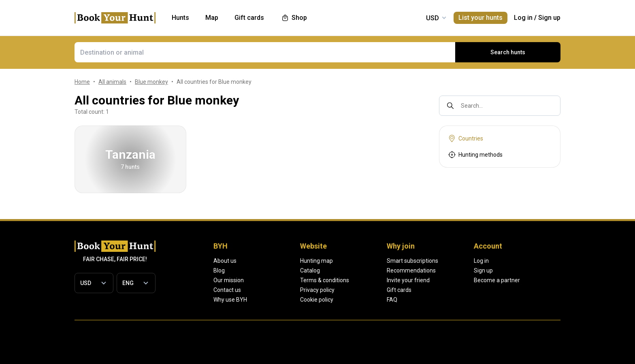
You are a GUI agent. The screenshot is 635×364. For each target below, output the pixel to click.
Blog (219, 270)
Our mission (229, 280)
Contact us (227, 290)
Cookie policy (346, 300)
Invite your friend (466, 280)
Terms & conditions (353, 280)
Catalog (339, 270)
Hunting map (345, 261)
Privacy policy (347, 290)
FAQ (450, 300)
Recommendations (468, 270)
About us (225, 261)
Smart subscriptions (470, 261)
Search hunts (508, 52)
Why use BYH (231, 300)
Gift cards (457, 290)
